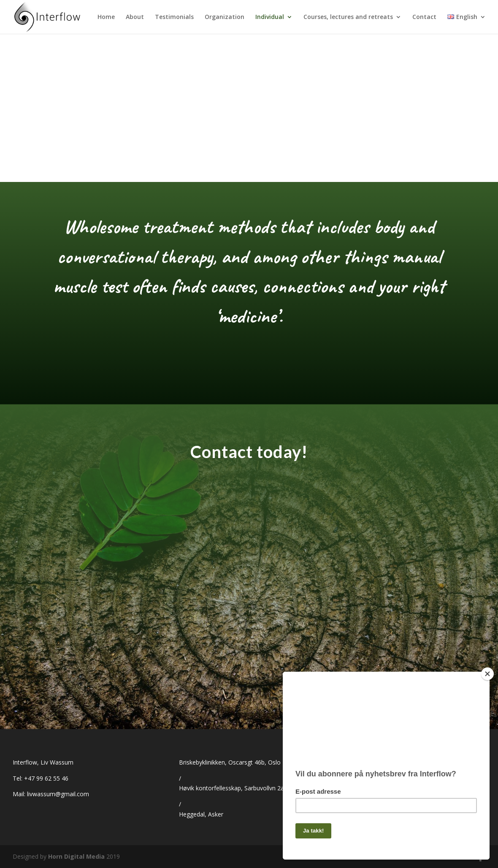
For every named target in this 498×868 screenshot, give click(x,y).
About (135, 17)
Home (106, 17)
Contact (424, 17)
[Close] (487, 674)
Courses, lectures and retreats (348, 17)
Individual (270, 17)
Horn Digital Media (76, 856)
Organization (225, 17)
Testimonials (174, 17)
